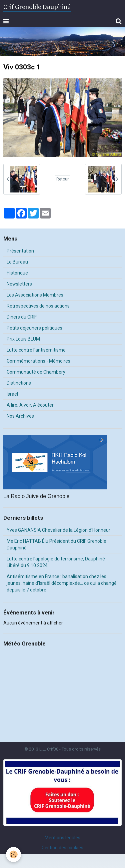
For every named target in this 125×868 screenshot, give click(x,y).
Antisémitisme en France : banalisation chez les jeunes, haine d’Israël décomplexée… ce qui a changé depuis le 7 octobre (62, 583)
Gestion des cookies (62, 848)
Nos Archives (20, 416)
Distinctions (19, 383)
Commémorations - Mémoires (38, 361)
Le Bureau (17, 262)
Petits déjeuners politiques (34, 328)
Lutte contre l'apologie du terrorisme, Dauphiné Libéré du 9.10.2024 (56, 562)
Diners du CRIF (22, 317)
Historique (17, 273)
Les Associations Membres (35, 295)
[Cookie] (13, 854)
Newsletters (19, 284)
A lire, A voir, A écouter (30, 405)
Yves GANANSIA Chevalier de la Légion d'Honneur (58, 530)
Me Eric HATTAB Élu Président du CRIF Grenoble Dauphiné (56, 544)
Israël (12, 394)
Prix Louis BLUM (23, 339)
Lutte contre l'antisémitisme (36, 350)
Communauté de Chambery (36, 372)
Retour (62, 179)
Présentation (20, 251)
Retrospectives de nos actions (38, 306)
